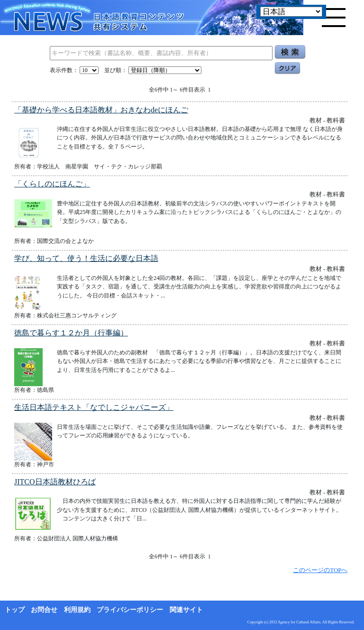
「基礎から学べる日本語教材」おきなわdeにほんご (101, 110)
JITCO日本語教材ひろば (55, 482)
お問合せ (44, 610)
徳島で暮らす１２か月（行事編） (71, 333)
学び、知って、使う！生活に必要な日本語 (86, 258)
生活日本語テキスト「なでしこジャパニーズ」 (94, 407)
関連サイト (186, 610)
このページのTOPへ (320, 570)
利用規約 (77, 610)
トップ (15, 610)
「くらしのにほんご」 (52, 184)
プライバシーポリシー (130, 610)
